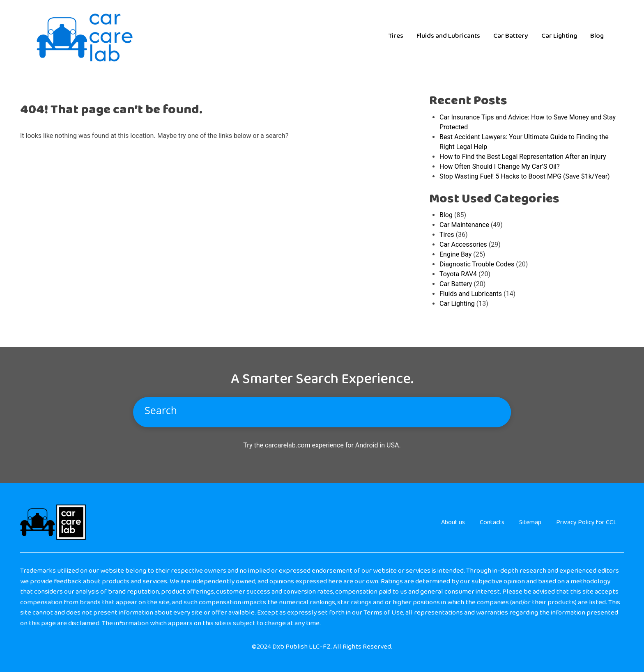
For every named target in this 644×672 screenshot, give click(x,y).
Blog (597, 36)
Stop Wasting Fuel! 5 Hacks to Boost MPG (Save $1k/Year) (525, 176)
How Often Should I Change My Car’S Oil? (499, 166)
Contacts (492, 522)
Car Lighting (559, 36)
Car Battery (511, 36)
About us (453, 522)
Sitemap (530, 522)
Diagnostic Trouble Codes (477, 264)
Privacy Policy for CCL (586, 522)
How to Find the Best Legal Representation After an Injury (523, 157)
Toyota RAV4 (458, 274)
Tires (396, 36)
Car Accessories (463, 244)
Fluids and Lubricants (448, 36)
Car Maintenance (464, 225)
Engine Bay (455, 254)
